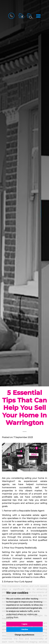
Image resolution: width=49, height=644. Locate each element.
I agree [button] (24, 624)
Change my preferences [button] (24, 635)
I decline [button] (24, 629)
